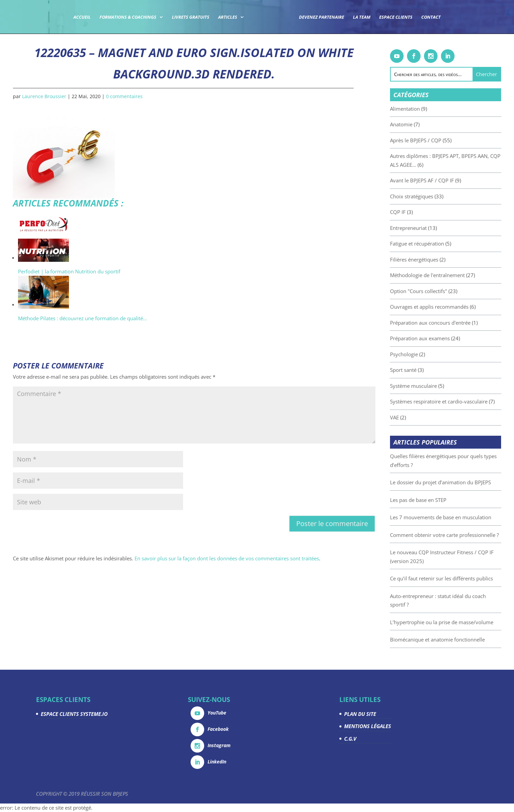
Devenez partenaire (322, 17)
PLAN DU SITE (360, 714)
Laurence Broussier (44, 96)
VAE (414, 417)
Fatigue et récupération (437, 243)
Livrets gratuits (191, 17)
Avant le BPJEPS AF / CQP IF (442, 180)
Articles (228, 17)
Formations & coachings (128, 17)
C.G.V (350, 739)
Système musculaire (433, 386)
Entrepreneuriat (428, 228)
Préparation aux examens (440, 338)
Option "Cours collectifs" (439, 291)
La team (362, 17)
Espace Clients (396, 17)
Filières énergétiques (434, 259)
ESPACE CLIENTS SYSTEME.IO (74, 714)
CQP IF (418, 212)
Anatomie (421, 124)
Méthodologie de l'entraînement (447, 275)
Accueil (82, 17)
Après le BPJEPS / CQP (436, 140)
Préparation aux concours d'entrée (450, 323)
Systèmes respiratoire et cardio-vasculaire (459, 401)
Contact (431, 17)
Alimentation (425, 109)
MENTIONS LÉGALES (368, 726)
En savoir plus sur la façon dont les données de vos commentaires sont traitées (227, 558)
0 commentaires (124, 96)
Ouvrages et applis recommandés (449, 307)
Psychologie (424, 354)
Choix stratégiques (432, 196)
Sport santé (423, 370)
